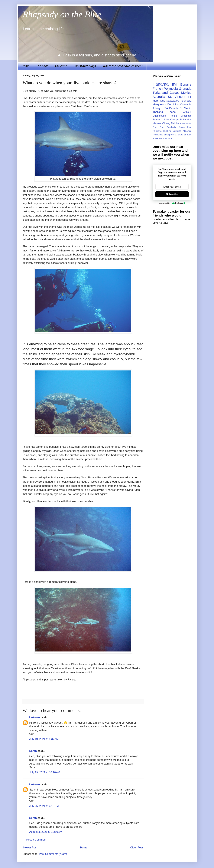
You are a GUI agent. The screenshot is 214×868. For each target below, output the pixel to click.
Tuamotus (167, 138)
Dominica (173, 105)
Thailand (158, 112)
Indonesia (186, 101)
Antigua (187, 112)
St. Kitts (188, 135)
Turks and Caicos (166, 93)
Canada (174, 108)
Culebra (165, 119)
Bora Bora (158, 127)
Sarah (33, 751)
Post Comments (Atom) (53, 854)
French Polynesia (165, 89)
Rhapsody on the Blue (62, 14)
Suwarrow (157, 138)
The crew (61, 66)
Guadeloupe (159, 116)
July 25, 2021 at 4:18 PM (44, 806)
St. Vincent (176, 97)
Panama (161, 84)
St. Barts (179, 135)
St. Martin (186, 108)
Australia (159, 97)
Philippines (158, 135)
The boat (42, 66)
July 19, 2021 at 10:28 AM (45, 772)
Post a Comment (36, 840)
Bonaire (186, 84)
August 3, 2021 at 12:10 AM (46, 832)
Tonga (174, 116)
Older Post (137, 848)
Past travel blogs (85, 66)
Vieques (157, 123)
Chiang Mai (169, 123)
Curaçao (175, 119)
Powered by (172, 203)
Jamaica (177, 131)
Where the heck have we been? (123, 66)
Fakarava (157, 131)
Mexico (186, 93)
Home (25, 66)
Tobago (157, 108)
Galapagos (172, 101)
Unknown (35, 717)
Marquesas (159, 105)
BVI (175, 84)
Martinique (159, 101)
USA (165, 108)
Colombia (186, 105)
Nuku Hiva (186, 119)
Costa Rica (185, 127)
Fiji (190, 97)
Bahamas (187, 123)
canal (173, 112)
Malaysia (187, 131)
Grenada (185, 89)
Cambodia (172, 127)
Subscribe (172, 194)
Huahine (167, 131)
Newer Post (30, 848)
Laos (179, 123)
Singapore (169, 135)
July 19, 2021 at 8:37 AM (44, 739)
